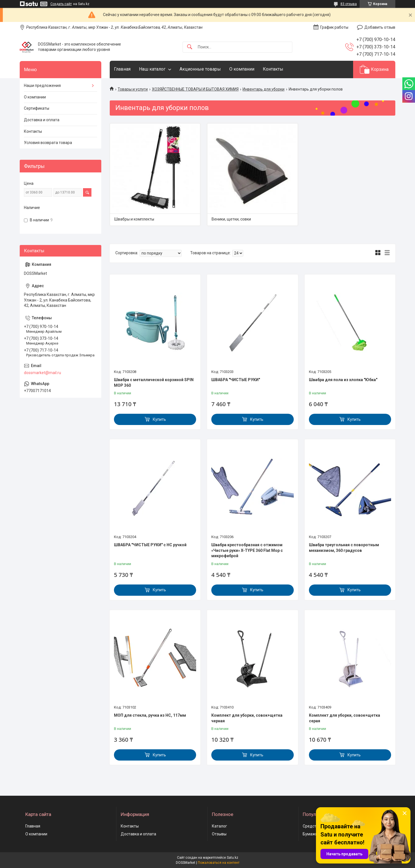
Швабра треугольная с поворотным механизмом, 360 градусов (344, 548)
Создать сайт (61, 4)
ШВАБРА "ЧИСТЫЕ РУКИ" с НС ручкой (150, 545)
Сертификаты (37, 108)
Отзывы (219, 834)
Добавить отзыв (380, 27)
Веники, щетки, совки (231, 219)
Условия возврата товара (48, 143)
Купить (159, 419)
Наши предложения (42, 86)
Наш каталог (152, 69)
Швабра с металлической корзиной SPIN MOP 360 (154, 383)
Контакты (273, 69)
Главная (122, 69)
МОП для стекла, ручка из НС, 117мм (150, 715)
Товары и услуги (133, 89)
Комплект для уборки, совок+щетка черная (247, 718)
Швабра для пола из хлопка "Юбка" (343, 380)
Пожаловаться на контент (219, 863)
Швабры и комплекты (134, 219)
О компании (242, 69)
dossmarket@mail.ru (42, 373)
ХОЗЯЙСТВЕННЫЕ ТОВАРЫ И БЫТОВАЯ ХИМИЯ (195, 89)
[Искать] (190, 47)
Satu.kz (233, 858)
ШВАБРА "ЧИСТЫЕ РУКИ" (236, 380)
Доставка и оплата (42, 120)
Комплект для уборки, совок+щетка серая (345, 718)
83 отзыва (349, 4)
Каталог (219, 826)
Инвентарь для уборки (263, 89)
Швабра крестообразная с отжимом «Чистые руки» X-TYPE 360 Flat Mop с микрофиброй (247, 550)
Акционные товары (200, 69)
